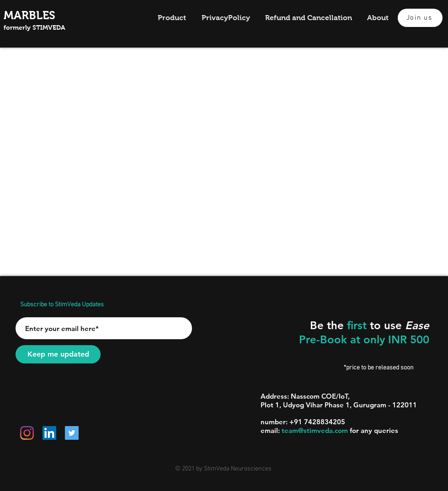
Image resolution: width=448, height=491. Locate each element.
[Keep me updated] (58, 354)
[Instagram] (27, 433)
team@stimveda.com (315, 430)
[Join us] (420, 18)
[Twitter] (72, 433)
